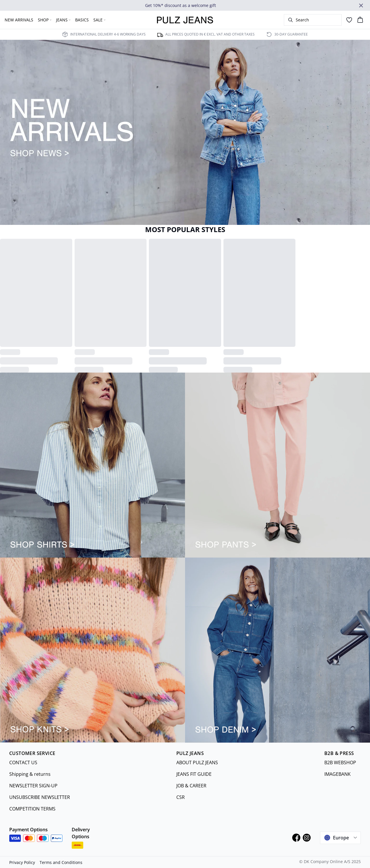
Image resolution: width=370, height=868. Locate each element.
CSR (181, 797)
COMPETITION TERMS (32, 809)
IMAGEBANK (337, 774)
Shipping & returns (30, 774)
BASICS (82, 20)
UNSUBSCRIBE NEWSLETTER (40, 797)
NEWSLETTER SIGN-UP (33, 786)
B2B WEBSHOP (340, 762)
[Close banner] (361, 5)
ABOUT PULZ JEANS (197, 762)
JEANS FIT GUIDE (194, 774)
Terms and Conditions (61, 862)
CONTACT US (23, 762)
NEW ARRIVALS (19, 20)
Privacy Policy (22, 862)
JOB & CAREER (191, 786)
